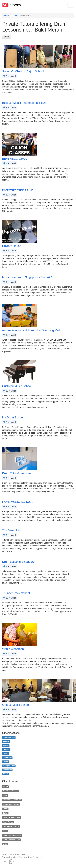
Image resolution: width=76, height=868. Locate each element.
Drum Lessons (11, 16)
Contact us (37, 857)
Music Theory (8, 822)
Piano (5, 831)
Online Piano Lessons (11, 826)
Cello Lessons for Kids (11, 804)
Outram (6, 754)
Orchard (6, 750)
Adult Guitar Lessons (11, 791)
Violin (5, 844)
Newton (6, 746)
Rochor (6, 762)
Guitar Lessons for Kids (12, 817)
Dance (5, 809)
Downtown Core (9, 737)
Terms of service (9, 857)
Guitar (5, 813)
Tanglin (6, 774)
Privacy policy (25, 857)
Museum (6, 741)
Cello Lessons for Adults (12, 800)
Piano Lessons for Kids (11, 840)
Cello (5, 795)
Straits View (7, 770)
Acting (5, 787)
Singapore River (9, 766)
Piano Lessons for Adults (12, 835)
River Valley (7, 758)
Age (7, 36)
